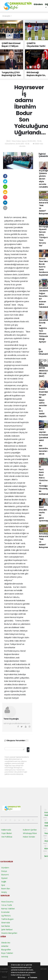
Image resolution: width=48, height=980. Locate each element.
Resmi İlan (6, 889)
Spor (3, 885)
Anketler (5, 946)
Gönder (29, 749)
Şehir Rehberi (7, 930)
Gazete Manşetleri (9, 933)
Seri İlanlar (6, 926)
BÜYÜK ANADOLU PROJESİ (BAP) (43, 372)
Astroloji (5, 957)
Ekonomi (5, 875)
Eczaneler (5, 912)
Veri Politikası (7, 837)
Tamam (33, 977)
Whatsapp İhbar (30, 833)
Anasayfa (6, 16)
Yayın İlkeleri (6, 833)
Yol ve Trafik (7, 905)
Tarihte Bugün (7, 919)
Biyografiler (6, 950)
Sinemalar (6, 923)
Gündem (38, 4)
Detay (21, 977)
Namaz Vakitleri (8, 909)
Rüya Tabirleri (7, 953)
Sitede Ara (6, 943)
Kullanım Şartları (30, 830)
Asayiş (4, 892)
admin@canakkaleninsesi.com (17, 723)
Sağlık (4, 882)
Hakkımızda (6, 830)
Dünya (4, 871)
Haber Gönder (29, 837)
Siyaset (4, 878)
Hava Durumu (7, 902)
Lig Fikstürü (6, 916)
